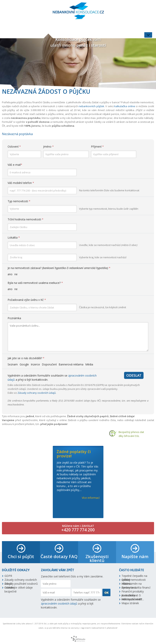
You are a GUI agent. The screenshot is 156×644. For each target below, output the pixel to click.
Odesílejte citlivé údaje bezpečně (19, 588)
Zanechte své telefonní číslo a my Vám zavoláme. (72, 576)
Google (24, 364)
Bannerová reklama (71, 364)
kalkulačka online (125, 106)
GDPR (8, 576)
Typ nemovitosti (19, 201)
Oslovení (14, 147)
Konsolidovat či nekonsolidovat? (132, 595)
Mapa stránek (130, 603)
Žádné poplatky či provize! (74, 454)
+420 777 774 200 (78, 530)
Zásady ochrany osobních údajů (37, 393)
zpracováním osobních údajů (59, 603)
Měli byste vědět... (133, 599)
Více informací (91, 498)
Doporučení (49, 364)
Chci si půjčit (21, 556)
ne (16, 274)
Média (89, 364)
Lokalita (14, 237)
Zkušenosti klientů (97, 558)
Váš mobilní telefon (21, 183)
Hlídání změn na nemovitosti (132, 584)
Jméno (48, 147)
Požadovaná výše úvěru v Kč (27, 300)
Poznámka (14, 318)
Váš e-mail (15, 165)
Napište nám (135, 556)
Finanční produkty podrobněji (133, 591)
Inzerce (35, 364)
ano (10, 274)
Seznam (13, 364)
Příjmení (97, 147)
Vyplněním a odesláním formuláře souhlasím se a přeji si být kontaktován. (71, 603)
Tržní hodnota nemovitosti (26, 219)
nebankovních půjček (91, 106)
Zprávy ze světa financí (136, 587)
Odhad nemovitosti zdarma (134, 580)
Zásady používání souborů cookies (21, 584)
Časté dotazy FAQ (59, 556)
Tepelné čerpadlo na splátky (134, 576)
